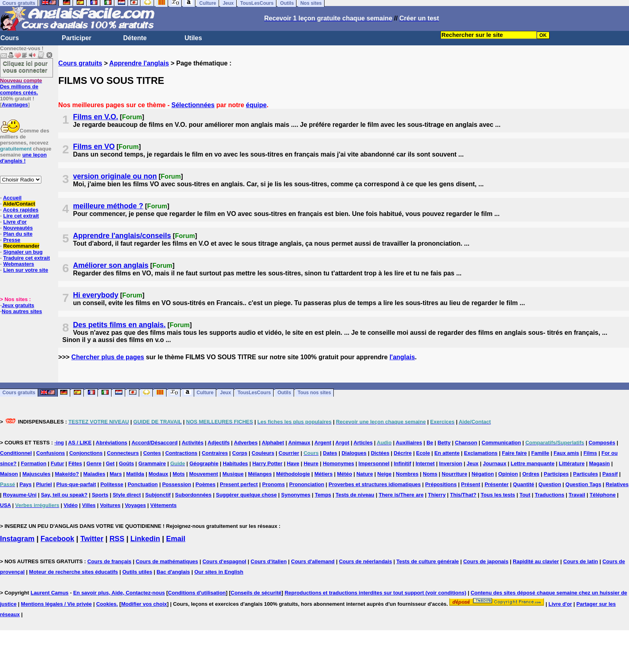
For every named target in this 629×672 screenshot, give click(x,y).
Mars (116, 474)
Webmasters (19, 264)
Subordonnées (193, 495)
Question (550, 484)
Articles (363, 443)
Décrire (403, 453)
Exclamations (481, 453)
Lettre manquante (533, 463)
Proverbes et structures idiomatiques (375, 484)
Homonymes (339, 463)
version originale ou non (115, 176)
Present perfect (239, 484)
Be (430, 443)
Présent (471, 484)
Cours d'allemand (313, 561)
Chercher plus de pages (108, 357)
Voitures (110, 505)
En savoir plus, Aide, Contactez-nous (119, 593)
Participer (77, 38)
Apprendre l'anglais (139, 63)
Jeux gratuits (18, 305)
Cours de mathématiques (167, 561)
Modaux (158, 474)
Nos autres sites (22, 311)
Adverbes (246, 443)
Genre (94, 463)
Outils (284, 393)
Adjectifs (219, 443)
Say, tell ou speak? (64, 495)
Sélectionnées (193, 105)
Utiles (193, 38)
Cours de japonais (486, 561)
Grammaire (152, 463)
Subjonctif (158, 495)
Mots (179, 474)
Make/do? (67, 474)
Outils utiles (137, 572)
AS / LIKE (80, 443)
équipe (256, 105)
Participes (556, 474)
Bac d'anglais (173, 572)
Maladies (94, 474)
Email (176, 539)
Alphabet (273, 443)
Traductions (550, 495)
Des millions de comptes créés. (21, 87)
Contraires (215, 453)
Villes (89, 505)
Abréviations (112, 443)
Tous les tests (498, 495)
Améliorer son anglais (111, 265)
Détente (135, 38)
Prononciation (307, 484)
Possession (177, 484)
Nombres (407, 474)
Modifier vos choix (144, 604)
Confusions (51, 453)
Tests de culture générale (428, 561)
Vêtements (164, 505)
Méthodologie (293, 474)
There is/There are (401, 495)
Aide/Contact (19, 204)
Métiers (324, 474)
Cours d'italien (269, 561)
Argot (342, 443)
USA (5, 505)
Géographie (204, 463)
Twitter (92, 539)
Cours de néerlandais (365, 561)
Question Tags (583, 484)
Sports (100, 495)
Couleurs (263, 453)
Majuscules (37, 474)
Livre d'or (15, 222)
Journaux (495, 463)
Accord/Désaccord (155, 443)
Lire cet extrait (21, 216)
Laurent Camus (50, 593)
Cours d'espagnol (224, 561)
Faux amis (566, 453)
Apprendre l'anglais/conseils (122, 236)
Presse (12, 240)
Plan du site (18, 234)
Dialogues (354, 453)
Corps (240, 453)
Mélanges (260, 474)
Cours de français (110, 561)
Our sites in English (219, 572)
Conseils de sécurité (256, 593)
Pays (25, 484)
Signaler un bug (23, 252)
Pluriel (44, 484)
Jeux (225, 393)
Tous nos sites (314, 393)
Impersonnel (374, 463)
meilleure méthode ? (108, 206)
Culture (205, 393)
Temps (323, 495)
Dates (330, 453)
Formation (34, 463)
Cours (10, 38)
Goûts (126, 463)
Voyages (135, 505)
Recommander (21, 246)
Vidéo (71, 505)
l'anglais (402, 357)
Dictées (380, 453)
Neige (385, 474)
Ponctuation (143, 484)
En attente (447, 453)
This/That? (463, 495)
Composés (602, 443)
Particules (586, 474)
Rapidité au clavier (536, 561)
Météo (345, 474)
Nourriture (455, 474)
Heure (311, 463)
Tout (525, 495)
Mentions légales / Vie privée (56, 604)
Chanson (466, 443)
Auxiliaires (409, 443)
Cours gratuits (80, 63)
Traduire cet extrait (26, 258)
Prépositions (441, 484)
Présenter (497, 484)
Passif (610, 474)
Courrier (289, 453)
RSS (117, 539)
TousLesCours (254, 393)
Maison (9, 474)
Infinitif (403, 463)
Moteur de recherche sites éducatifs (73, 572)
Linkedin (145, 539)
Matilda (135, 474)
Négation (483, 474)
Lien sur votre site (26, 270)
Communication (501, 443)
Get (110, 463)
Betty (444, 443)
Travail (577, 495)
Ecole (423, 453)
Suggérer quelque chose (246, 495)
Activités (193, 443)
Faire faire (514, 453)
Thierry (437, 495)
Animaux (299, 443)
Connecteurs (123, 453)
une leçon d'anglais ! (23, 158)
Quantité (524, 484)
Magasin (599, 463)
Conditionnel (16, 453)
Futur (58, 463)
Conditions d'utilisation (197, 593)
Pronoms (274, 484)
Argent (323, 443)
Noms (430, 474)
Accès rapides (20, 210)
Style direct (127, 495)
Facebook (57, 539)
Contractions (181, 453)
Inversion (451, 463)
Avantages (15, 105)
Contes (152, 453)
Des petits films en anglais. (119, 325)
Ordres (531, 474)
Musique (233, 474)
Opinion (508, 474)
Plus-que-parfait (76, 484)
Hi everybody (96, 295)
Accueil (12, 198)
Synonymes (296, 495)
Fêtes (75, 463)
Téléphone (603, 495)
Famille (540, 453)
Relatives (617, 484)
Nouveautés (18, 228)
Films (590, 453)
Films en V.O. (95, 117)
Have (293, 463)
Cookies (107, 604)
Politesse (112, 484)
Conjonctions (86, 453)
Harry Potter (267, 463)
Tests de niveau (355, 495)
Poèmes (205, 484)
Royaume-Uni (20, 495)
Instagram (17, 539)
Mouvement (203, 474)
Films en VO (94, 147)
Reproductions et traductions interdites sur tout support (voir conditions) (375, 593)
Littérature (572, 463)
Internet (425, 463)
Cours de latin (581, 561)
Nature (364, 474)
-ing (59, 443)
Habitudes (235, 463)
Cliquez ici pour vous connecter (25, 67)
